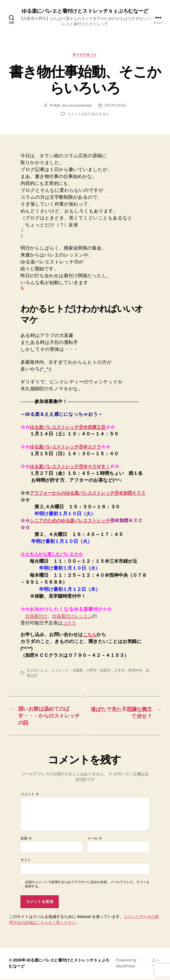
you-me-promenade (77, 106)
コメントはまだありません (88, 115)
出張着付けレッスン (75, 616)
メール (95, 839)
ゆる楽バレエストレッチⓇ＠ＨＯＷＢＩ (73, 467)
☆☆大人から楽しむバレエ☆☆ (54, 555)
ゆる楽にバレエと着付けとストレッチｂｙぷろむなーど (85, 11)
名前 (26, 839)
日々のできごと (85, 55)
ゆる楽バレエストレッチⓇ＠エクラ (69, 447)
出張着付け (37, 616)
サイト (26, 861)
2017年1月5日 (115, 106)
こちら (90, 635)
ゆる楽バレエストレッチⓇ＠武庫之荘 (71, 427)
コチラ (70, 623)
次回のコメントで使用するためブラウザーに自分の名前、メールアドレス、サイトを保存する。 (87, 885)
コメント (30, 795)
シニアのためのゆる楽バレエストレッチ (74, 521)
